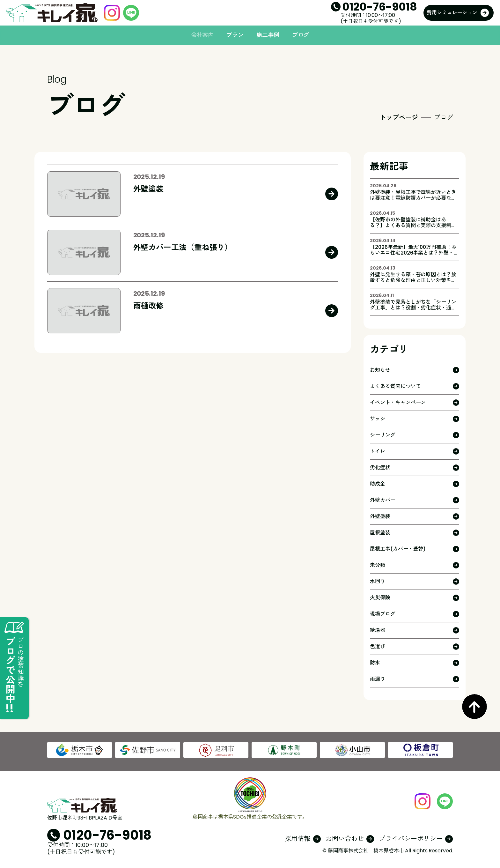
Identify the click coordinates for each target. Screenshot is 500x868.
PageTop (474, 707)
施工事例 (268, 35)
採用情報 (298, 839)
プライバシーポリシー (411, 839)
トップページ (399, 117)
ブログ (301, 35)
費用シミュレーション (452, 13)
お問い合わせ (345, 839)
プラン (235, 35)
